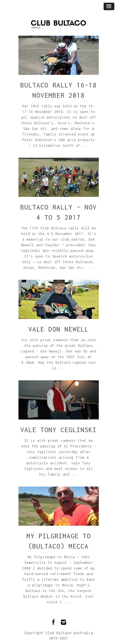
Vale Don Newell (59, 329)
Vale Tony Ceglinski (59, 430)
